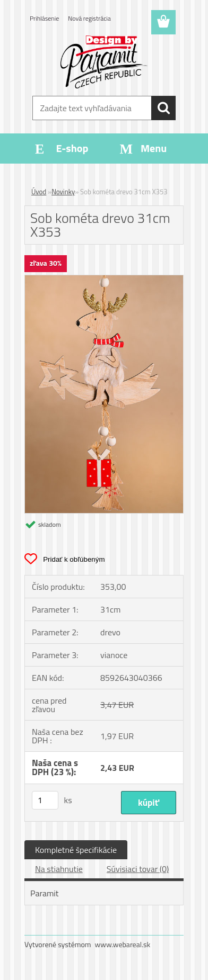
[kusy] (45, 800)
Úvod (39, 192)
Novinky (63, 192)
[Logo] (104, 62)
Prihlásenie (44, 18)
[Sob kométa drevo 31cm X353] (104, 280)
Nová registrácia (89, 18)
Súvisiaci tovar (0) (138, 869)
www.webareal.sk (123, 944)
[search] (163, 108)
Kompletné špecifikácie (76, 850)
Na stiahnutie (59, 869)
